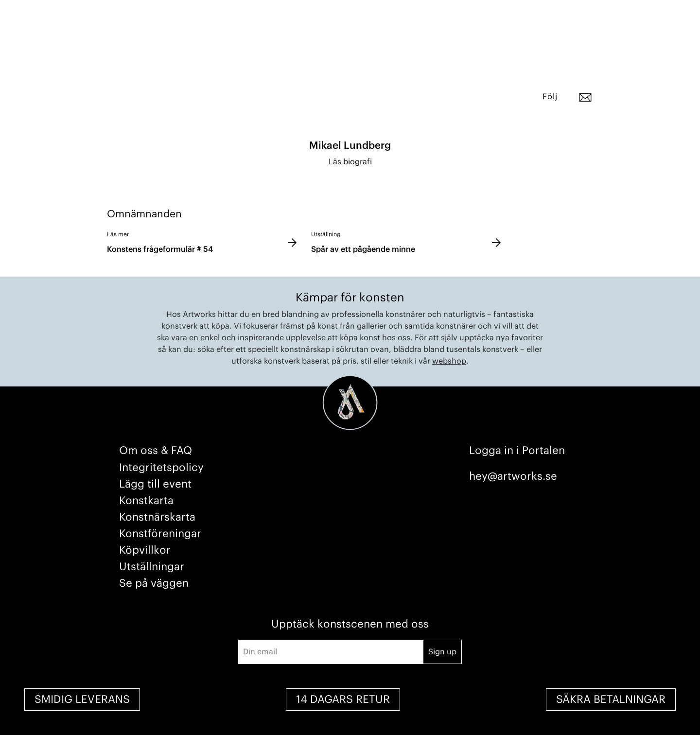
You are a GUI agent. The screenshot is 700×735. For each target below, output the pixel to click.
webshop (449, 361)
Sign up (442, 652)
